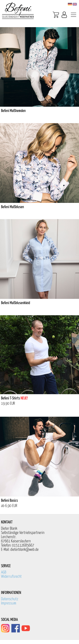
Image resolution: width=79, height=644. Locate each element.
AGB (4, 572)
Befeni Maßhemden (13, 111)
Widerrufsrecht (11, 577)
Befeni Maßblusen (12, 207)
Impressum (9, 603)
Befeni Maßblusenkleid (16, 303)
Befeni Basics (9, 501)
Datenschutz (10, 599)
